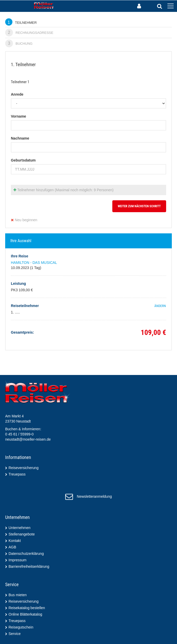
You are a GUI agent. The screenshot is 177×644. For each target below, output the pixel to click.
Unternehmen (20, 528)
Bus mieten (18, 595)
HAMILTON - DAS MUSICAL (34, 263)
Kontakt (15, 541)
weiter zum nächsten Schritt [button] (139, 206)
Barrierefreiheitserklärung (29, 566)
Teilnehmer (21, 22)
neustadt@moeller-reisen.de (28, 439)
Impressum (17, 560)
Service (15, 634)
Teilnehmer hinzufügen (64, 190)
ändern (160, 306)
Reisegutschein (21, 627)
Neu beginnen (24, 220)
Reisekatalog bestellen (27, 608)
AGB (12, 547)
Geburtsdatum (23, 160)
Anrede (17, 94)
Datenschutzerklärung (26, 554)
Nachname (20, 138)
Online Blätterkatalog (25, 614)
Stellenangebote (22, 534)
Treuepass (17, 474)
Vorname (19, 116)
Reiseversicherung (24, 468)
